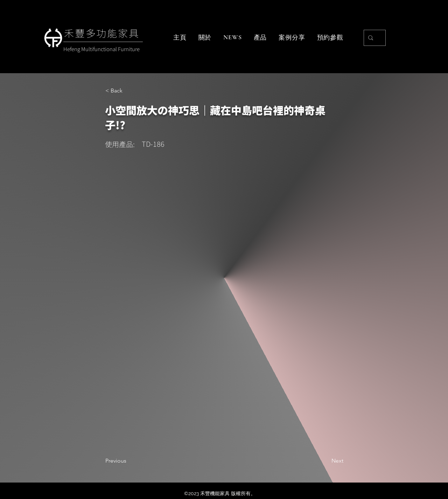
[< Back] (128, 91)
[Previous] (128, 461)
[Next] (326, 461)
